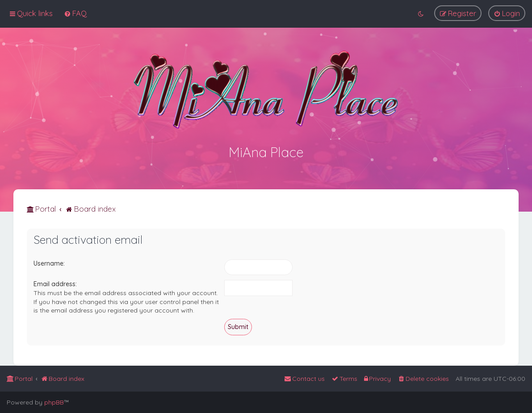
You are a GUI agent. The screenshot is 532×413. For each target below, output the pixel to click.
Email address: (55, 284)
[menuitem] (75, 13)
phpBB (54, 402)
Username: (49, 263)
